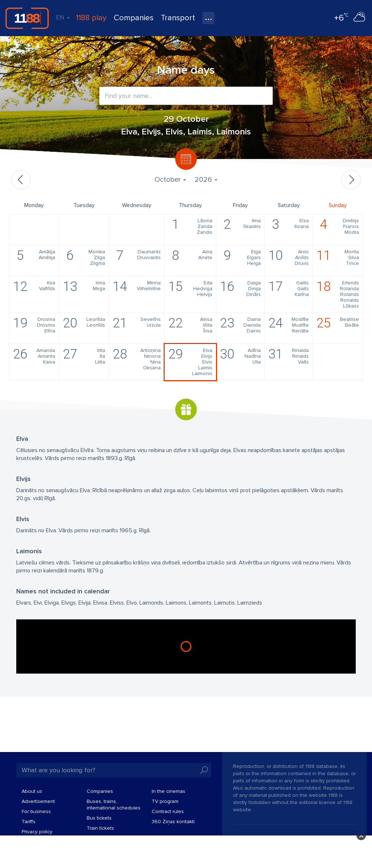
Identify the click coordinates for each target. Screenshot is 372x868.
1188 (27, 18)
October (170, 180)
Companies (134, 18)
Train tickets (100, 828)
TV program (165, 801)
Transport (178, 18)
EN (63, 17)
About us (32, 791)
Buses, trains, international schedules (114, 805)
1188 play (91, 18)
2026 (206, 180)
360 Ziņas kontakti (173, 822)
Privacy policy (37, 832)
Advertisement (38, 801)
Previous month (21, 180)
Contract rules (168, 811)
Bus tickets (99, 818)
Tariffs (29, 822)
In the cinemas (168, 791)
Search (204, 770)
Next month (351, 180)
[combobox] (186, 96)
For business (36, 811)
